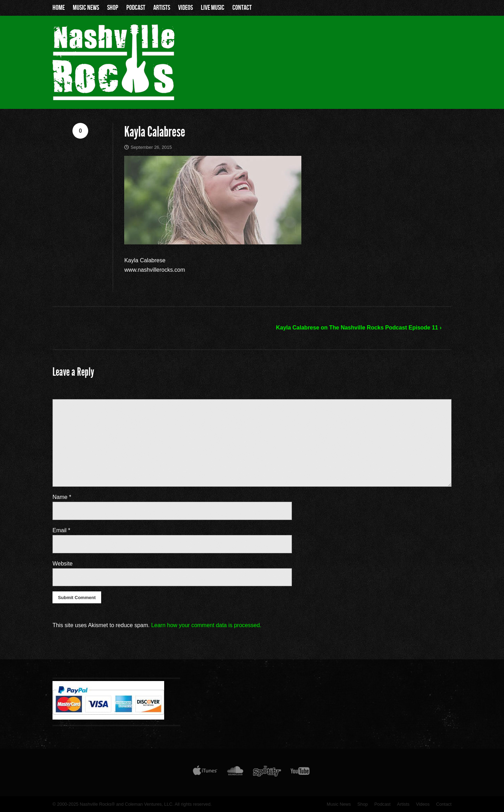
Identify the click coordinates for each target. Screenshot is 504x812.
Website (63, 564)
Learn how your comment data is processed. (206, 625)
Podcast (136, 8)
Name (62, 497)
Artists (162, 8)
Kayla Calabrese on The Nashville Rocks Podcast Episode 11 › (359, 328)
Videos (185, 8)
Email (61, 530)
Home (59, 8)
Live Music (213, 8)
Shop (113, 8)
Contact (242, 8)
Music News (86, 8)
